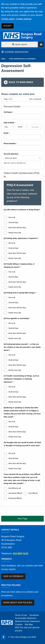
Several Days (13, 222)
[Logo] (22, 36)
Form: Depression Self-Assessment (22, 59)
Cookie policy (8, 19)
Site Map (29, 624)
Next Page (23, 519)
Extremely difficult (15, 498)
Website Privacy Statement (27, 621)
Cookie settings (24, 19)
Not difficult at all (15, 488)
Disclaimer (34, 615)
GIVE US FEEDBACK (13, 576)
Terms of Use (21, 615)
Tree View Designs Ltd (20, 637)
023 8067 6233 (21, 553)
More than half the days (17, 228)
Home (3, 59)
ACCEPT (7, 26)
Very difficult (33, 493)
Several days (13, 277)
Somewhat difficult (15, 493)
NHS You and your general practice (27, 629)
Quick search (20, 44)
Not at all (12, 217)
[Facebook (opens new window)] (3, 637)
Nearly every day (15, 233)
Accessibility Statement (26, 618)
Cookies (19, 624)
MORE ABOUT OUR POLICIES (18, 603)
